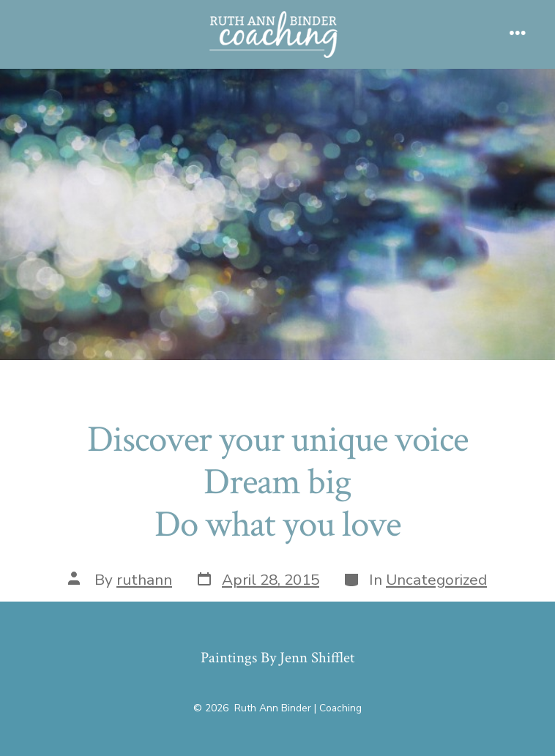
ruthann (144, 580)
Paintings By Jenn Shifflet (277, 658)
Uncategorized (436, 580)
